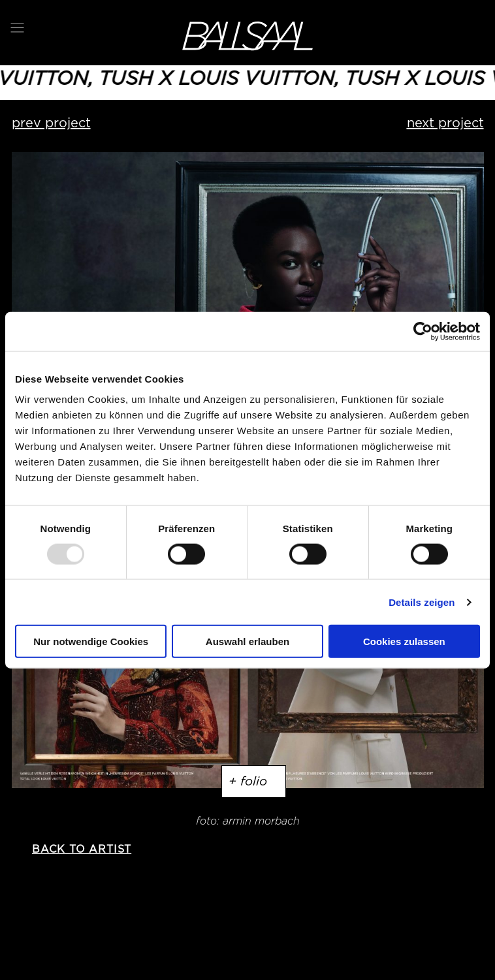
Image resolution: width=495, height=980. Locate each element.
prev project (51, 123)
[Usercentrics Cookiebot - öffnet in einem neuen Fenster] (423, 331)
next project (445, 123)
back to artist (82, 849)
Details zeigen (422, 602)
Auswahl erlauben (248, 641)
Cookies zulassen (404, 641)
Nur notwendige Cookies (91, 641)
